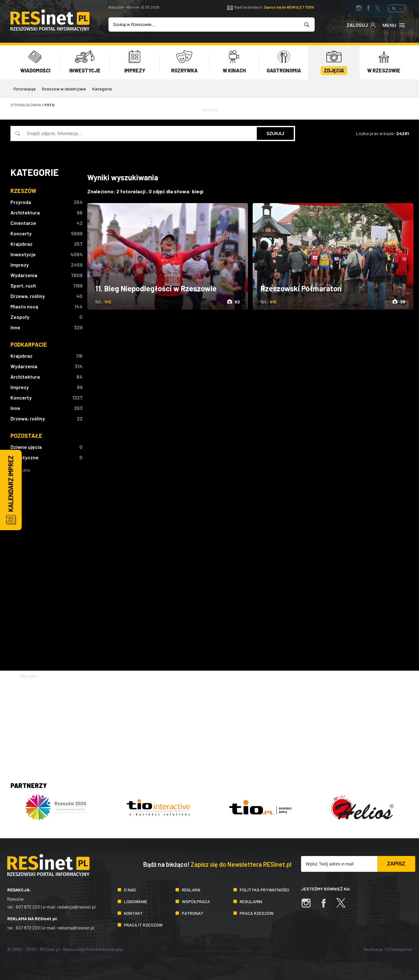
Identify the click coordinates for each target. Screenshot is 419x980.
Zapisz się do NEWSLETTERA (289, 7)
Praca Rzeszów (257, 913)
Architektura (25, 212)
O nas (130, 889)
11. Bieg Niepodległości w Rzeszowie (156, 288)
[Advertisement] (46, 568)
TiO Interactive (398, 949)
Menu (394, 25)
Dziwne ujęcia (26, 447)
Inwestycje (23, 254)
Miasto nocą (24, 306)
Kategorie (102, 89)
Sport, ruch (23, 285)
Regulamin (251, 901)
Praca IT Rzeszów (143, 924)
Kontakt (133, 913)
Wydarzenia (24, 275)
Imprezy (20, 264)
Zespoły (20, 316)
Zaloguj (361, 25)
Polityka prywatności (264, 889)
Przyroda (21, 202)
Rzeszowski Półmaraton (301, 288)
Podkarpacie (29, 344)
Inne (15, 327)
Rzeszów (23, 190)
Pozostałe (26, 435)
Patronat (193, 913)
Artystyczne (25, 457)
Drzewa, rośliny (28, 296)
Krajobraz (22, 243)
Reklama (191, 889)
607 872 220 (28, 907)
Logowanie (136, 901)
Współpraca (196, 901)
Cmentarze (23, 223)
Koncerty (21, 233)
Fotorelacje (25, 89)
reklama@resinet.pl (76, 928)
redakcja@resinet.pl (76, 907)
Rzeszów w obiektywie (64, 89)
